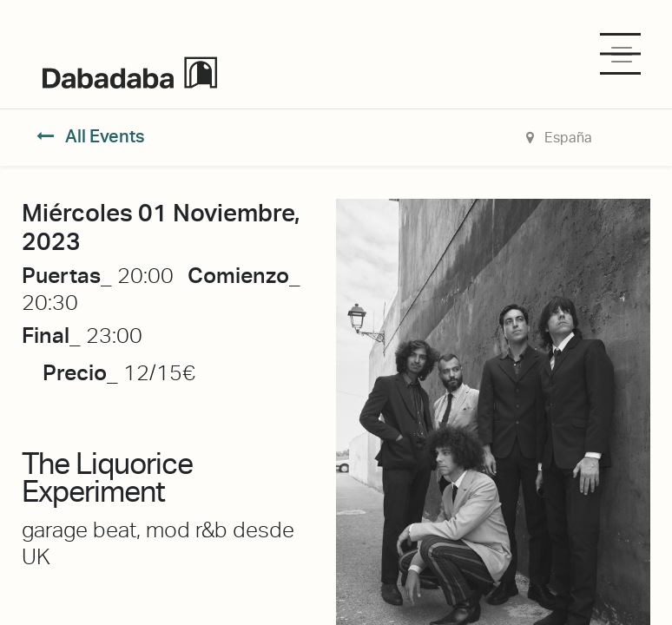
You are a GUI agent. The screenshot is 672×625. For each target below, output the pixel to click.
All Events (91, 136)
